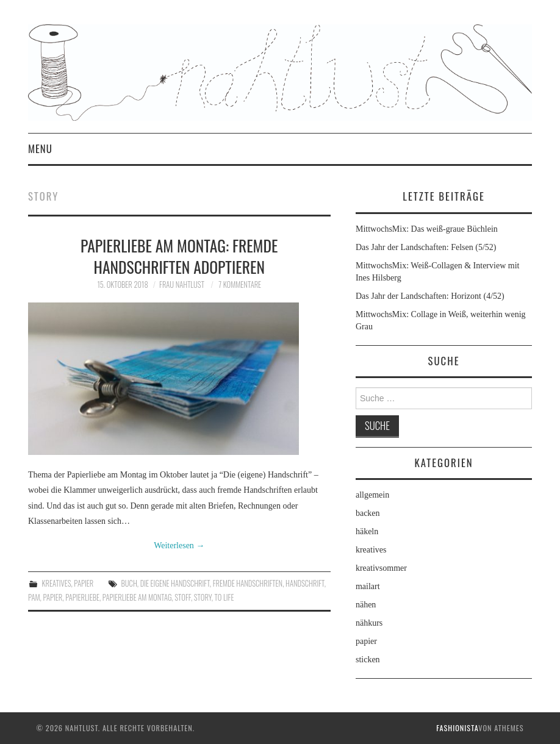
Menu (40, 148)
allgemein (372, 495)
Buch (129, 583)
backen (368, 513)
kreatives (57, 583)
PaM (34, 597)
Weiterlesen (179, 545)
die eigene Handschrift (175, 583)
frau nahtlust (182, 284)
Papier (52, 597)
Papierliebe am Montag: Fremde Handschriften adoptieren (179, 256)
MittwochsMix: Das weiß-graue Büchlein (427, 229)
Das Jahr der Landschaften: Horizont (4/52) (430, 296)
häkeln (367, 531)
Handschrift (305, 583)
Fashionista (457, 728)
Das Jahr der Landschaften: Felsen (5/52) (426, 247)
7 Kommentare (240, 284)
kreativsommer (381, 568)
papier (84, 583)
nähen (366, 605)
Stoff (183, 597)
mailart (368, 586)
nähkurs (369, 623)
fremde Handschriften (248, 583)
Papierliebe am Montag (137, 597)
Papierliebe (82, 597)
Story (203, 597)
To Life (224, 597)
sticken (368, 660)
